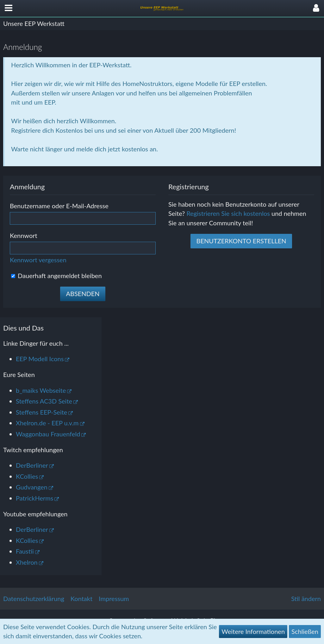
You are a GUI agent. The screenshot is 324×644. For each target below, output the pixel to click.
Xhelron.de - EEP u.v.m (47, 423)
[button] (9, 8)
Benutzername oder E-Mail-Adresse (59, 206)
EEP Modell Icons (40, 359)
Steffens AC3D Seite (44, 401)
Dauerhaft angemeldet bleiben (56, 276)
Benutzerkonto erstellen (241, 241)
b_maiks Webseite (41, 390)
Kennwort (24, 235)
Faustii (25, 551)
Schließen (305, 631)
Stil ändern (306, 598)
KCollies (27, 476)
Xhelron (27, 562)
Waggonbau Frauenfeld (48, 434)
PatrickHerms (34, 498)
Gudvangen (32, 487)
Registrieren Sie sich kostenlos (228, 213)
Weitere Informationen (253, 631)
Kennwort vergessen (38, 260)
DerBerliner (32, 465)
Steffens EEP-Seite (41, 412)
